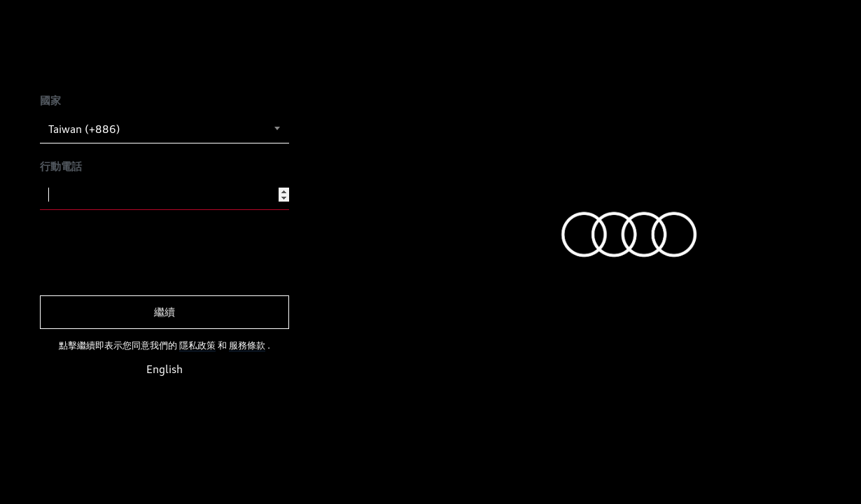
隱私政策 (197, 345)
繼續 (164, 312)
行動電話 (61, 166)
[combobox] (164, 129)
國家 (50, 100)
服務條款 (247, 345)
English (164, 369)
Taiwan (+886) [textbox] (84, 129)
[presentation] (146, 253)
